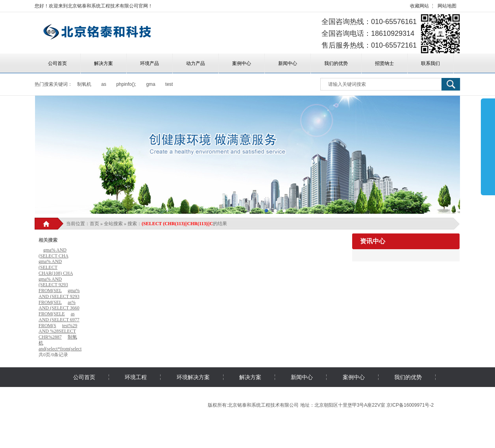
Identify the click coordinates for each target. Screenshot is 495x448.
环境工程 (136, 377)
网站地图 (447, 6)
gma (151, 84)
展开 (488, 146)
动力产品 (196, 63)
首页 (94, 224)
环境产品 (150, 63)
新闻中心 (288, 63)
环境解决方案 (193, 377)
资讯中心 (373, 241)
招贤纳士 (384, 63)
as (104, 84)
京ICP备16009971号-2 (410, 405)
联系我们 (430, 63)
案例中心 (242, 63)
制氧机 (84, 84)
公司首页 (57, 63)
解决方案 (103, 63)
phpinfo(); (126, 84)
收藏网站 (419, 6)
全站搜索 (113, 224)
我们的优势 (336, 63)
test (169, 84)
